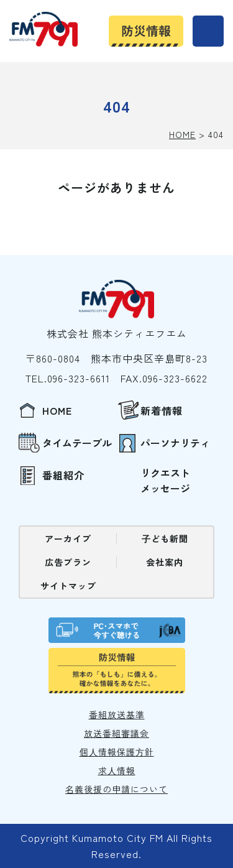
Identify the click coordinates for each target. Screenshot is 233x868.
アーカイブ (68, 538)
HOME (182, 134)
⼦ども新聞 (165, 538)
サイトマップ (68, 586)
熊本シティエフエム (43, 29)
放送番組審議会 (116, 733)
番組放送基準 (117, 714)
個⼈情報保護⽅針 (117, 752)
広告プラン (68, 562)
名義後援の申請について (116, 789)
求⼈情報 (117, 770)
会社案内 (165, 562)
